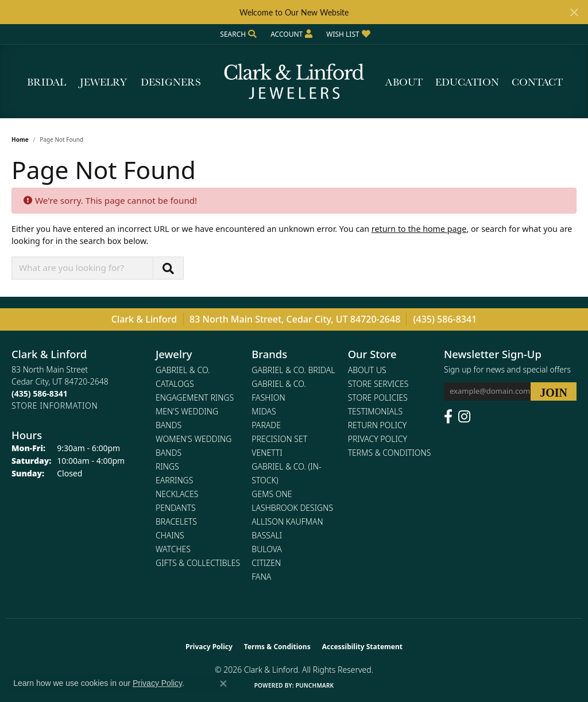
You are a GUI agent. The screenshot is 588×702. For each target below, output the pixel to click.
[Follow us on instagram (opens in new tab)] (464, 417)
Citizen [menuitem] (266, 563)
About (404, 82)
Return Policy (378, 425)
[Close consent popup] (223, 684)
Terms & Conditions (390, 453)
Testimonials (375, 411)
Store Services (378, 384)
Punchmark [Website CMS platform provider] (315, 685)
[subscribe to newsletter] (554, 391)
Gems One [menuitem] (272, 494)
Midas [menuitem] (264, 411)
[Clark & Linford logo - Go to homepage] (294, 82)
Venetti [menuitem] (267, 453)
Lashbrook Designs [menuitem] (292, 508)
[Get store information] (55, 406)
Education (467, 82)
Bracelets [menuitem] (176, 521)
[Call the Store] (40, 393)
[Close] (574, 12)
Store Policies (378, 397)
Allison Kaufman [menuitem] (287, 521)
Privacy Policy (378, 439)
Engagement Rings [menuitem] (195, 397)
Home (20, 139)
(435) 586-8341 (445, 319)
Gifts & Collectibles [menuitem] (198, 563)
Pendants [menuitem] (176, 508)
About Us (367, 370)
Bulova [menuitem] (267, 549)
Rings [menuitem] (167, 466)
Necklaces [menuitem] (177, 494)
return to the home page (419, 229)
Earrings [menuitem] (174, 480)
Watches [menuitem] (173, 549)
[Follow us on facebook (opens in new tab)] (448, 417)
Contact (537, 82)
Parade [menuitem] (266, 425)
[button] (237, 34)
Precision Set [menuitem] (279, 439)
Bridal (47, 82)
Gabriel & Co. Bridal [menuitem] (293, 370)
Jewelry (103, 82)
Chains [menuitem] (170, 535)
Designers (171, 82)
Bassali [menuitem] (267, 535)
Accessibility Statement (362, 647)
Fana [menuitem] (261, 577)
